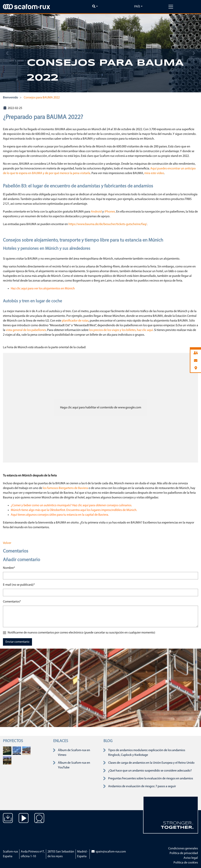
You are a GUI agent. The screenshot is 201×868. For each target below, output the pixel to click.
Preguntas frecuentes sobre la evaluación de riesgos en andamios (151, 779)
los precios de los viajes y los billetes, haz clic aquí (121, 330)
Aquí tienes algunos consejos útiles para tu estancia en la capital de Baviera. (60, 515)
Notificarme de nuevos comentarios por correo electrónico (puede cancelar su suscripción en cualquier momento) (81, 633)
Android (96, 212)
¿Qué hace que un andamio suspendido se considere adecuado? (150, 771)
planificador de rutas (75, 321)
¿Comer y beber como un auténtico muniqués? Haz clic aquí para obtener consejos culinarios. (71, 505)
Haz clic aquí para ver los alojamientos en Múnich (43, 289)
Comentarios (12, 601)
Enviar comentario (17, 642)
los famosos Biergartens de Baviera (65, 488)
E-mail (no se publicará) (19, 584)
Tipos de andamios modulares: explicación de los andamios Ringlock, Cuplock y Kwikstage (147, 753)
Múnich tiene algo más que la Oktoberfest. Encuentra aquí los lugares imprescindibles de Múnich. (74, 510)
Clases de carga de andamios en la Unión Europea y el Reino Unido (151, 763)
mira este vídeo (154, 173)
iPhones (110, 212)
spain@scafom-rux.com (108, 852)
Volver (7, 543)
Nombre (9, 568)
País (137, 7)
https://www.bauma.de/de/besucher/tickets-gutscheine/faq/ (108, 224)
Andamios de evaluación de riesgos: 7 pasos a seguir (142, 786)
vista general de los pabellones (26, 330)
